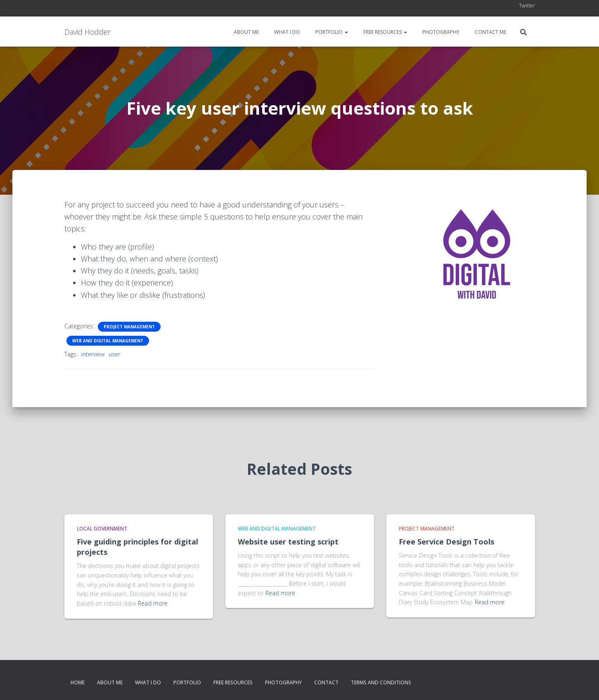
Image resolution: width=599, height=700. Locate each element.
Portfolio (331, 32)
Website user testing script (288, 542)
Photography (440, 32)
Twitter (527, 6)
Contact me (490, 32)
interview (93, 354)
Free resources (385, 32)
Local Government (102, 529)
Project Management (129, 327)
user (114, 354)
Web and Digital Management (108, 341)
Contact (326, 682)
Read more (153, 603)
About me (246, 32)
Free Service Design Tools (446, 542)
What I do (286, 32)
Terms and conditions (381, 682)
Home (78, 682)
